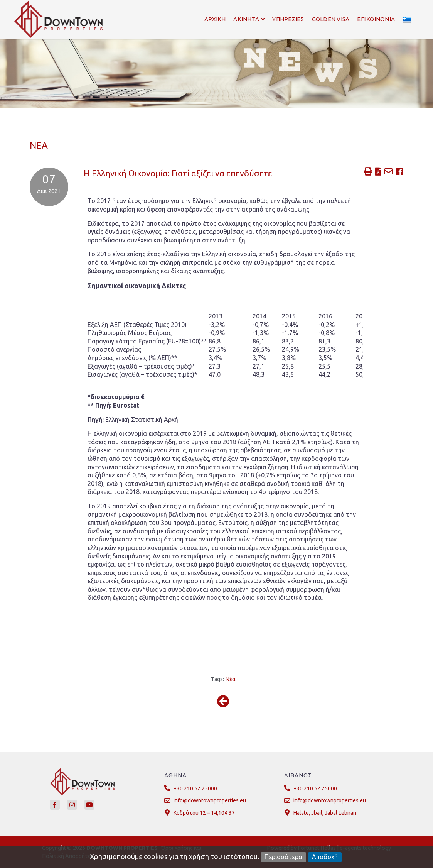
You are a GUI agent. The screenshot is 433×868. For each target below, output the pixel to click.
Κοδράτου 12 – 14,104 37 (204, 813)
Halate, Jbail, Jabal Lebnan (325, 813)
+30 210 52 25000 (195, 788)
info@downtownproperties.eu (210, 800)
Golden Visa (331, 19)
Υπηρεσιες (288, 19)
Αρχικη (215, 19)
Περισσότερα (283, 857)
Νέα (230, 679)
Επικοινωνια (376, 19)
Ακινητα (249, 19)
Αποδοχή (325, 857)
